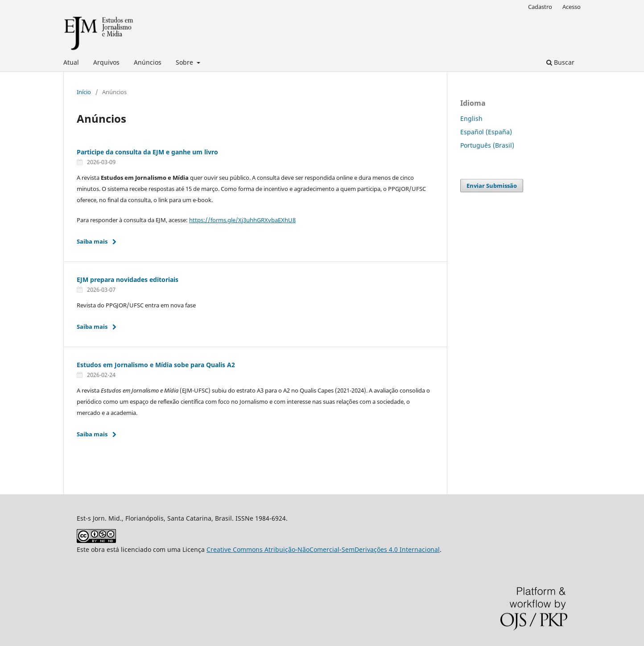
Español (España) (486, 132)
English (471, 118)
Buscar (560, 62)
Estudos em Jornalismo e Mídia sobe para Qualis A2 (156, 365)
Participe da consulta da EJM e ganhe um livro (147, 152)
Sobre (185, 62)
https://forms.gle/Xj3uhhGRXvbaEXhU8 (242, 220)
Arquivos (106, 62)
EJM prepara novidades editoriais (128, 280)
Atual (71, 62)
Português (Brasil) (487, 145)
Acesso (572, 7)
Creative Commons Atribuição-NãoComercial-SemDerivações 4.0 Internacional (323, 549)
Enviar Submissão (492, 186)
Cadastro (540, 7)
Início (84, 92)
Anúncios (148, 62)
